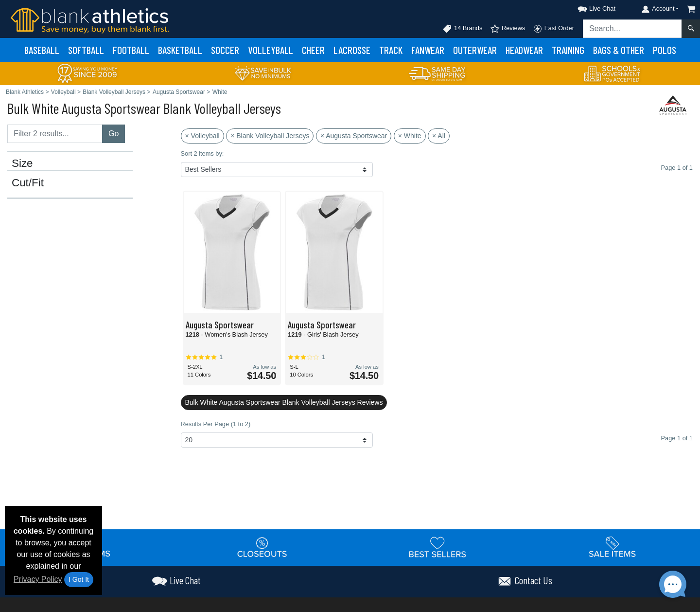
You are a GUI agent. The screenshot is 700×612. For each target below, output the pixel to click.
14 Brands (462, 29)
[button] (588, 7)
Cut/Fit (28, 183)
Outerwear (475, 50)
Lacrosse (352, 50)
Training (568, 50)
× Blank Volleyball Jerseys (270, 136)
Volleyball (271, 50)
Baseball (42, 50)
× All (439, 136)
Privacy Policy (38, 579)
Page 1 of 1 (677, 438)
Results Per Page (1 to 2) (216, 424)
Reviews (507, 29)
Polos (665, 50)
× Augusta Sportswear (354, 136)
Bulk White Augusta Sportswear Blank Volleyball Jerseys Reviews (284, 402)
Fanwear (428, 50)
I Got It (79, 579)
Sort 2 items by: (202, 153)
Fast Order (553, 29)
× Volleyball (202, 136)
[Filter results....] (55, 134)
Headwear (524, 50)
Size (22, 163)
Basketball (180, 50)
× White (410, 136)
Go (114, 134)
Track (391, 50)
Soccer (225, 50)
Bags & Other (619, 50)
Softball (86, 50)
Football (131, 50)
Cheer (313, 50)
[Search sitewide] (632, 29)
